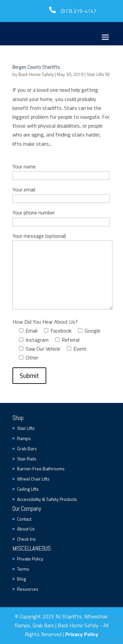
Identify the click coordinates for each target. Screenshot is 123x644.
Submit (29, 375)
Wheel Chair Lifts (33, 479)
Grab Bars (27, 448)
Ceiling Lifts (28, 489)
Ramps (24, 438)
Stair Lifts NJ (98, 74)
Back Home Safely (36, 74)
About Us (26, 529)
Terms (23, 569)
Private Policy (30, 559)
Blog (21, 579)
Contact (24, 519)
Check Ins (26, 539)
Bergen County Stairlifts (36, 67)
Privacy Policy (82, 634)
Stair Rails (27, 459)
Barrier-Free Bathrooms (41, 469)
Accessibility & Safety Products (47, 499)
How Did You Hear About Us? (45, 322)
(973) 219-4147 (79, 11)
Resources (28, 589)
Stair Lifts (26, 428)
